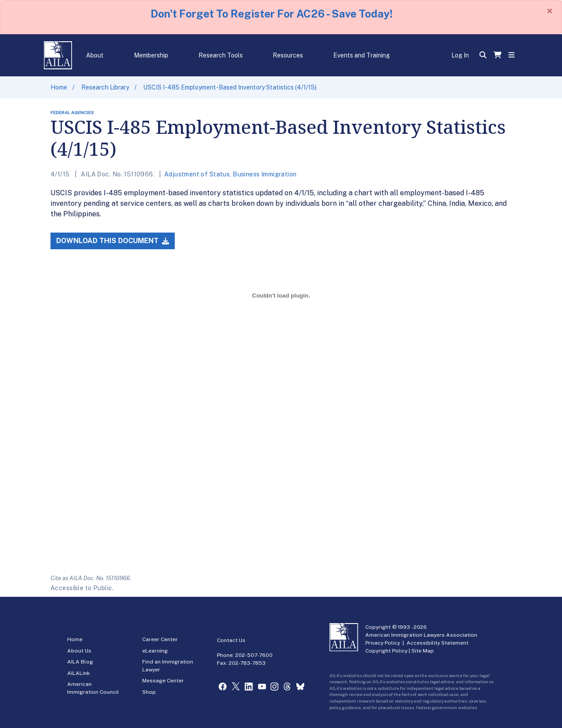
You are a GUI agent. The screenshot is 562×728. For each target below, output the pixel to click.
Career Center (160, 639)
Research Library (105, 87)
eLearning (155, 651)
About (95, 55)
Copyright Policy (386, 651)
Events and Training (362, 55)
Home (59, 87)
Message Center (163, 681)
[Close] (550, 11)
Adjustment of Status (197, 174)
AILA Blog (80, 662)
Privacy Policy (383, 643)
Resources (288, 55)
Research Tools (221, 55)
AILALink (79, 673)
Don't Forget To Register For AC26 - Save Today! (272, 14)
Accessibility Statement (438, 643)
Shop (149, 692)
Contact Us (231, 640)
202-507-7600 (254, 655)
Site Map (423, 651)
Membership (151, 55)
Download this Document (113, 241)
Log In (460, 55)
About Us (79, 651)
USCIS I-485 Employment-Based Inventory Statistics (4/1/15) (230, 87)
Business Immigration (265, 174)
